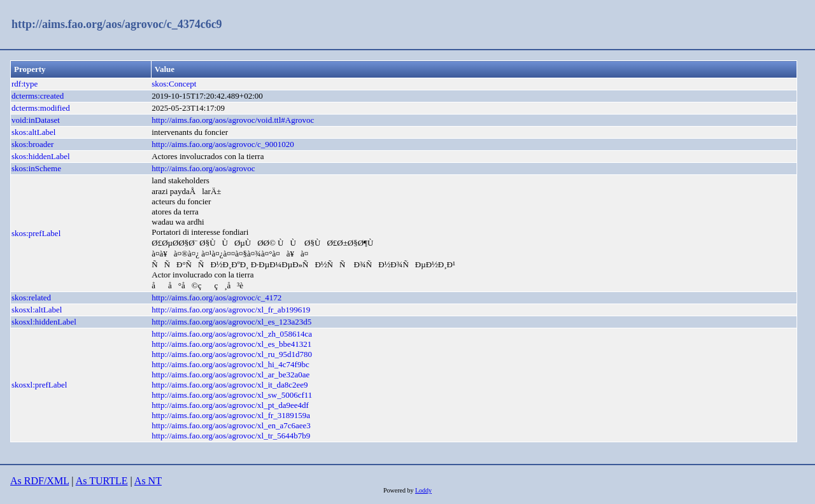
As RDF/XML (39, 481)
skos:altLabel (33, 132)
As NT (148, 481)
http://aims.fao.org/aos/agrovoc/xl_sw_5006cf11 (232, 395)
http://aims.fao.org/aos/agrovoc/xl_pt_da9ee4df (230, 405)
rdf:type (25, 84)
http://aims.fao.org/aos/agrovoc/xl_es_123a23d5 (231, 322)
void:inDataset (36, 120)
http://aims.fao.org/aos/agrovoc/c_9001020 (223, 144)
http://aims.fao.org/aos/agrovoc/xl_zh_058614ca (232, 334)
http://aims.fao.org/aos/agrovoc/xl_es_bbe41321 (231, 344)
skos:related (31, 297)
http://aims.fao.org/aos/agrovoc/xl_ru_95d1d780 (232, 354)
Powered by (399, 490)
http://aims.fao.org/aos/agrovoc (203, 168)
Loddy (423, 490)
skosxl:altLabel (37, 310)
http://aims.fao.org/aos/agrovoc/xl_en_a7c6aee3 (231, 425)
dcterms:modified (41, 108)
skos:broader (32, 144)
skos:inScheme (36, 168)
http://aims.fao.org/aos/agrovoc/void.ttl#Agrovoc (233, 120)
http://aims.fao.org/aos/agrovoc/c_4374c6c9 (117, 24)
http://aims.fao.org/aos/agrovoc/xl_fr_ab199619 (231, 310)
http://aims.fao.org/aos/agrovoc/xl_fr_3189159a (231, 415)
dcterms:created (38, 96)
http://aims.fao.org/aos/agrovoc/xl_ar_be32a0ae (230, 374)
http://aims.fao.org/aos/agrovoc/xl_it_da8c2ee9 (230, 385)
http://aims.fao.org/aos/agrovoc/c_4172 (216, 297)
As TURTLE (102, 481)
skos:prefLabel (36, 233)
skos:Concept (174, 84)
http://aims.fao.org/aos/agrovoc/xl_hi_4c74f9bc (230, 364)
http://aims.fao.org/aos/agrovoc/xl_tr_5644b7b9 (231, 436)
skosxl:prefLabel (39, 385)
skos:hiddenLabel (41, 156)
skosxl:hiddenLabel (44, 322)
